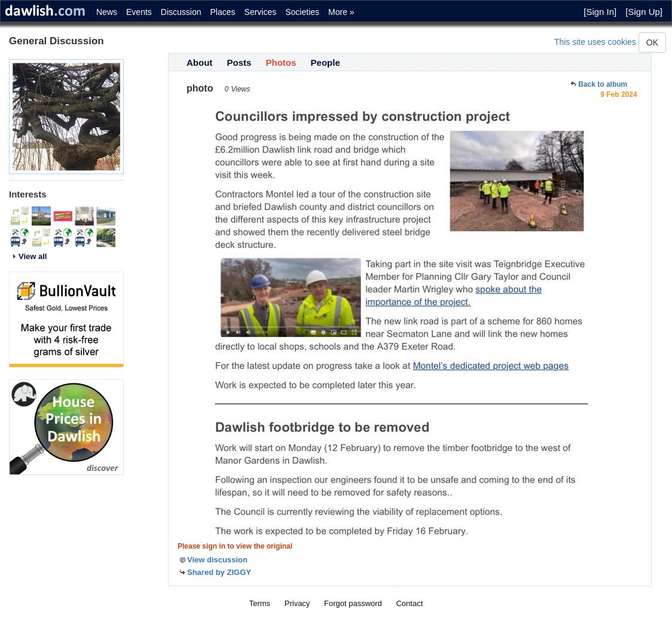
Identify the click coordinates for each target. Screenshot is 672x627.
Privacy (297, 603)
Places (223, 12)
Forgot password (353, 603)
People (326, 63)
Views (240, 89)
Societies (302, 12)
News (107, 12)
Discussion (181, 12)
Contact (409, 603)
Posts (239, 63)
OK (652, 42)
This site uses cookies (595, 42)
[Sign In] (600, 12)
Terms (260, 603)
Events (139, 12)
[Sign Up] (644, 12)
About (199, 63)
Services (261, 12)
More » (341, 12)
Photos (281, 63)
